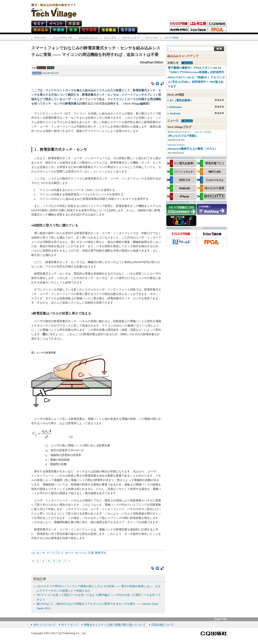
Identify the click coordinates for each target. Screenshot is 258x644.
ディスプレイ (55, 553)
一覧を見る (187, 63)
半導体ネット (59, 30)
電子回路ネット (89, 30)
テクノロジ (41, 38)
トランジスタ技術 (179, 24)
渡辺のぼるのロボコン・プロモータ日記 (189, 132)
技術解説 (37, 73)
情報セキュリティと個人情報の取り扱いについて (115, 625)
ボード (69, 553)
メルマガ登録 (171, 38)
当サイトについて (45, 625)
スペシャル (152, 38)
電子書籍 (128, 30)
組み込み (41, 68)
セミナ (39, 23)
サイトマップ (70, 625)
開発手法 (101, 553)
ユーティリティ (131, 38)
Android (175, 114)
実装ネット (73, 30)
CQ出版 (217, 24)
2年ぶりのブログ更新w (182, 136)
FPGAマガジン (217, 30)
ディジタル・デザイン (179, 30)
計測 (91, 553)
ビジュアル (110, 38)
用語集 (74, 23)
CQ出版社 (214, 634)
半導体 (51, 68)
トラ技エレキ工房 (198, 24)
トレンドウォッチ (62, 38)
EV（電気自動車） (181, 100)
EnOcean (176, 107)
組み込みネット (41, 30)
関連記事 (218, 100)
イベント (56, 23)
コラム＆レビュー (88, 38)
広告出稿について (163, 625)
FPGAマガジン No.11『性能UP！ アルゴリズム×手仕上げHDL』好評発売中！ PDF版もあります (196, 82)
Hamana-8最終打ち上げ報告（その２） (193, 149)
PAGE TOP (221, 619)
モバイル (81, 553)
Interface (198, 30)
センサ (41, 553)
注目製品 (109, 30)
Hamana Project (176, 145)
